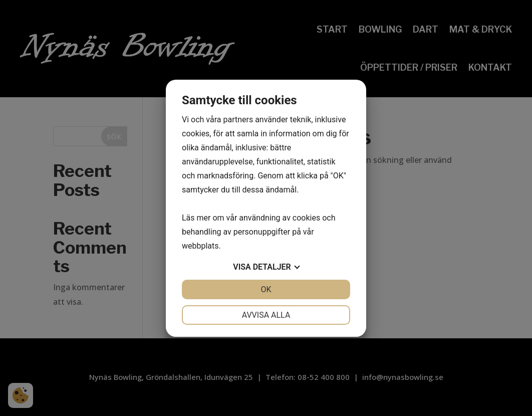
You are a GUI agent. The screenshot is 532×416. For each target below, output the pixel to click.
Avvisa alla (266, 315)
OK (266, 289)
